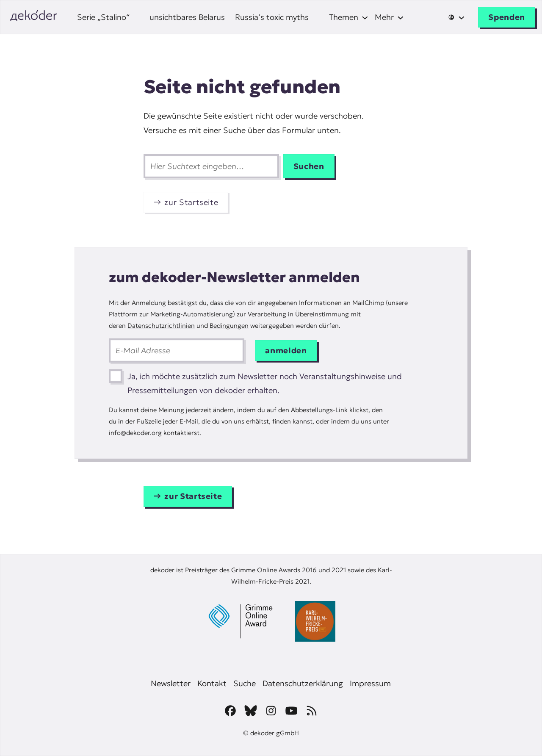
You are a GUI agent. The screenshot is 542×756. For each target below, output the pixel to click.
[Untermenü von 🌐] (456, 17)
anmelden (286, 350)
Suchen (309, 166)
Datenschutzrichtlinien (161, 325)
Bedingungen (229, 325)
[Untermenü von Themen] (349, 17)
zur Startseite (191, 202)
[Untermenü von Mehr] (389, 17)
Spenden (507, 17)
